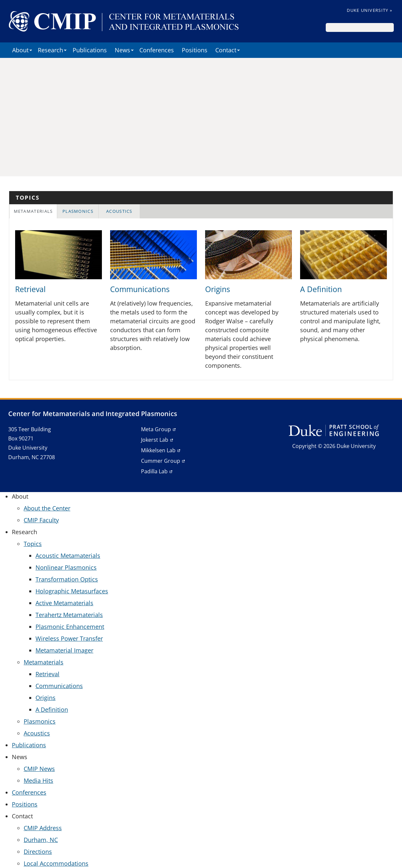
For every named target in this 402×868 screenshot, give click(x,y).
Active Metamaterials (64, 603)
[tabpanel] (201, 302)
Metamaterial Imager (64, 650)
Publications (90, 50)
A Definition (321, 289)
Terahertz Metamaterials (69, 615)
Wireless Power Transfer (69, 638)
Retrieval (30, 289)
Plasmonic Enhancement (70, 627)
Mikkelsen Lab (158, 450)
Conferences (157, 50)
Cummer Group (161, 461)
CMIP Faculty (41, 520)
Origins (218, 289)
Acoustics (119, 211)
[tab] (33, 211)
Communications (140, 289)
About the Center (47, 508)
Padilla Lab (154, 471)
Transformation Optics (67, 579)
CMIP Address (43, 828)
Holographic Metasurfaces (72, 591)
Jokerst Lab (155, 440)
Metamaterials (33, 211)
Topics (33, 544)
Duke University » (369, 10)
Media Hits (38, 781)
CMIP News (39, 769)
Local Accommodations (56, 863)
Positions (195, 50)
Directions (38, 852)
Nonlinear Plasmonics (66, 567)
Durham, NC (41, 840)
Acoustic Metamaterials (68, 556)
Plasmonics (78, 211)
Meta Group (156, 429)
